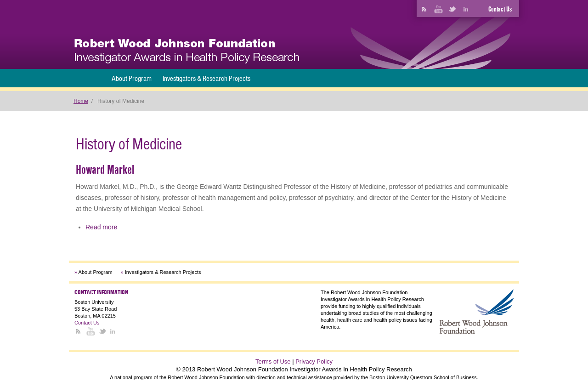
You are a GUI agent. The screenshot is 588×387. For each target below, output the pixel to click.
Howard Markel (105, 170)
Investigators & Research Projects (206, 78)
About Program (132, 78)
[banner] (187, 51)
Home (81, 101)
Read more (101, 227)
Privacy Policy (314, 361)
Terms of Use (273, 361)
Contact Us (500, 9)
